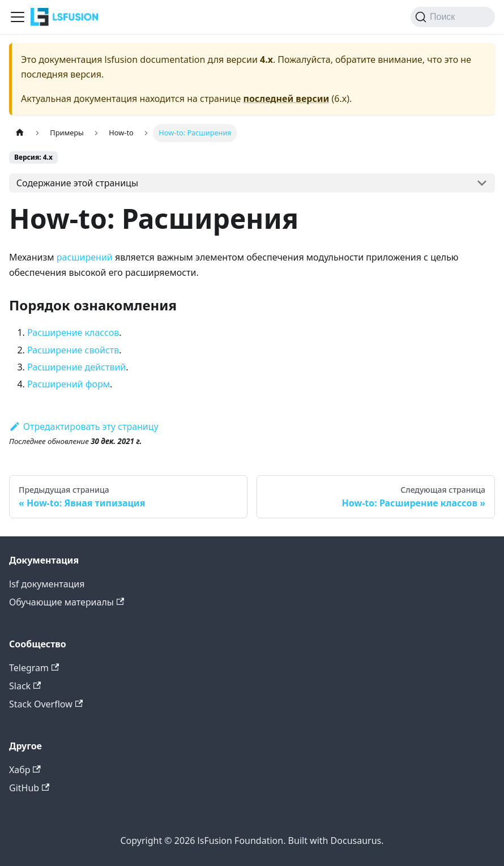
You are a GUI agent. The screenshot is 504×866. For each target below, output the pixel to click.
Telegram (34, 668)
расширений (85, 257)
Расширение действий (76, 367)
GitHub (29, 788)
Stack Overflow (46, 704)
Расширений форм (69, 384)
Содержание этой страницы (77, 183)
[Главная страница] (20, 133)
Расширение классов (73, 332)
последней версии (287, 99)
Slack (25, 686)
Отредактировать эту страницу (84, 426)
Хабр (25, 770)
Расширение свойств (73, 350)
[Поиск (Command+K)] (453, 17)
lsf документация (47, 584)
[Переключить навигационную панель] (18, 17)
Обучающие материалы (67, 602)
